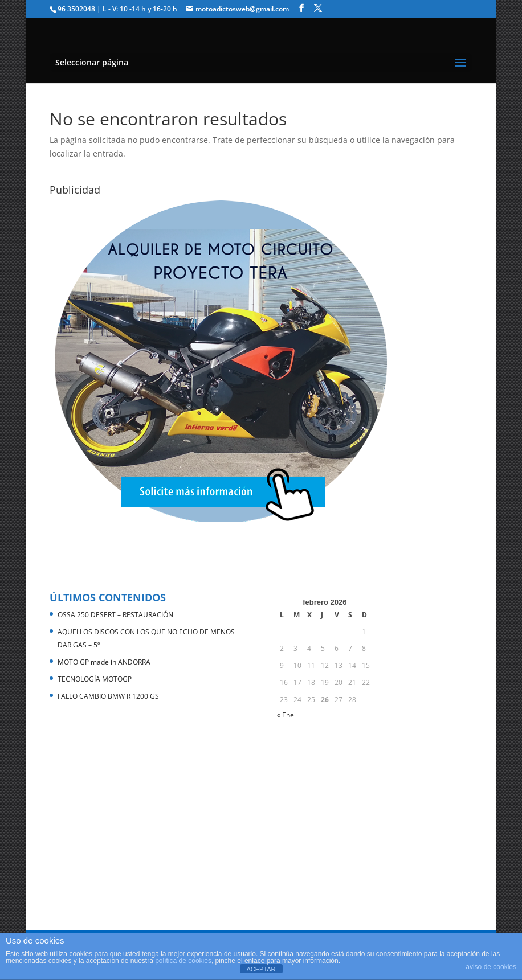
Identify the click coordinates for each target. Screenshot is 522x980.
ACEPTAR (261, 969)
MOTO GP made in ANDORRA (104, 662)
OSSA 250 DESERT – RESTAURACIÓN (115, 615)
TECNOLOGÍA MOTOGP (95, 679)
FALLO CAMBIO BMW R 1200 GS (108, 696)
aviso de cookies (491, 967)
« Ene (286, 715)
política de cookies (183, 961)
